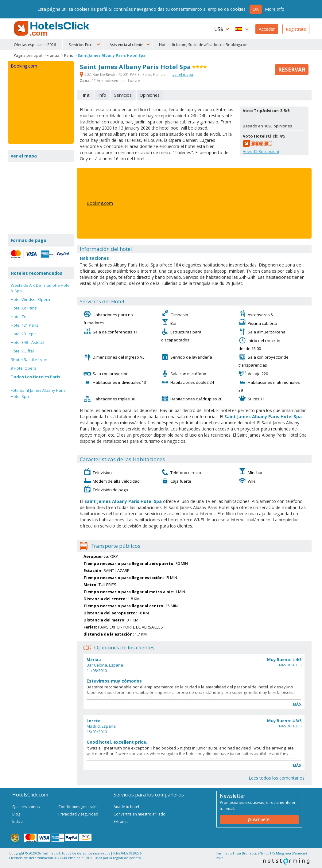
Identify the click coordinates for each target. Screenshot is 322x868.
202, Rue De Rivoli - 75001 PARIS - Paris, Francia (123, 74)
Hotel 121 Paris (25, 325)
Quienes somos (26, 807)
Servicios (123, 95)
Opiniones (150, 95)
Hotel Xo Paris (24, 308)
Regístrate (296, 29)
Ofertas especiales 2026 (35, 45)
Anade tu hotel (126, 807)
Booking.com (100, 203)
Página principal (28, 55)
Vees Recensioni (261, 151)
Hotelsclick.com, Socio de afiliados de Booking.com (204, 45)
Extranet (121, 821)
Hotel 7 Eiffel (22, 351)
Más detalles (290, 665)
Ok (256, 9)
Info (102, 95)
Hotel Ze (19, 317)
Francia (53, 55)
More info (275, 9)
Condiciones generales (78, 807)
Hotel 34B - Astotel (27, 342)
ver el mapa (183, 74)
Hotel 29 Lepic (23, 334)
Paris (68, 55)
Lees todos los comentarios (277, 778)
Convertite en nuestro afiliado (140, 814)
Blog (16, 814)
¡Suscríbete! (259, 819)
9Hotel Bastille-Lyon (29, 360)
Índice (17, 821)
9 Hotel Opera (24, 368)
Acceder (267, 29)
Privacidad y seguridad (78, 814)
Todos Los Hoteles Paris (35, 377)
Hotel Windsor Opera (30, 299)
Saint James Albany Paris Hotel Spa (112, 55)
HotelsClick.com (52, 29)
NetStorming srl (286, 861)
